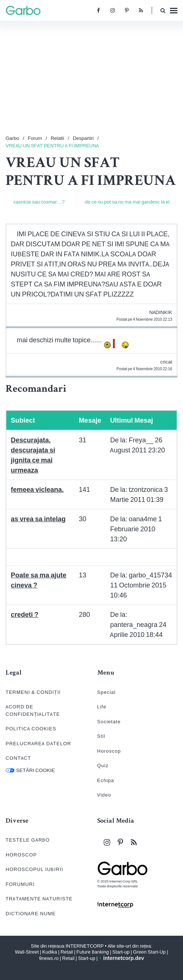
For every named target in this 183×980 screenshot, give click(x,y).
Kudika (50, 952)
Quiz (103, 766)
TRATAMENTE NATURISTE (39, 899)
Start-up (121, 952)
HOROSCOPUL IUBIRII (34, 869)
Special (107, 692)
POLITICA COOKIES (31, 729)
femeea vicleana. (37, 489)
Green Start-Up (149, 952)
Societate (109, 722)
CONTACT (18, 758)
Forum (35, 138)
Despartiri (83, 138)
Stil (101, 736)
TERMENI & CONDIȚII (33, 692)
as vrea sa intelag (38, 519)
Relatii (57, 138)
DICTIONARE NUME (31, 914)
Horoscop (109, 751)
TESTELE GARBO (28, 840)
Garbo (12, 138)
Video (104, 795)
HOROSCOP (21, 855)
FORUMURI (20, 884)
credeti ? (25, 614)
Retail (67, 952)
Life (102, 707)
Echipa (106, 780)
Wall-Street (27, 952)
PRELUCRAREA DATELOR (38, 744)
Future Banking (93, 952)
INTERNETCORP (85, 946)
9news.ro (49, 958)
